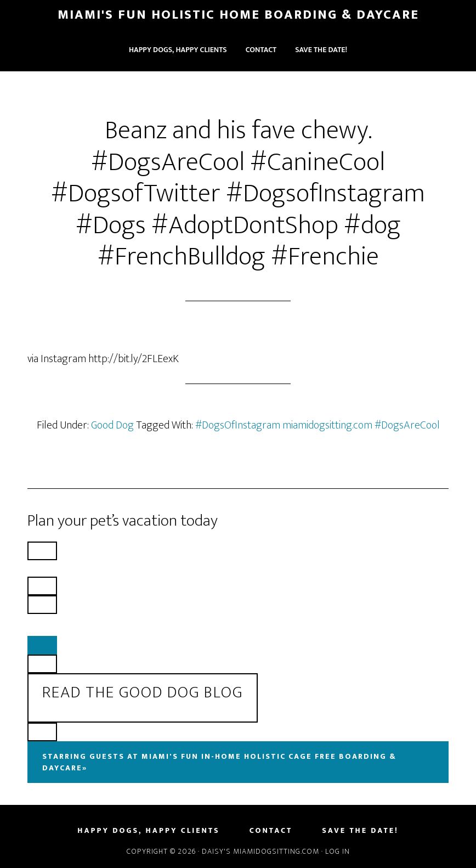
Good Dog (112, 425)
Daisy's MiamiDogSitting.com (262, 851)
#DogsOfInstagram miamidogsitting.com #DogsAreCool (318, 425)
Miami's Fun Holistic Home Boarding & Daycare (238, 15)
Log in (338, 851)
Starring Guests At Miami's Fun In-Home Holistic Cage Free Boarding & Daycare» (219, 762)
